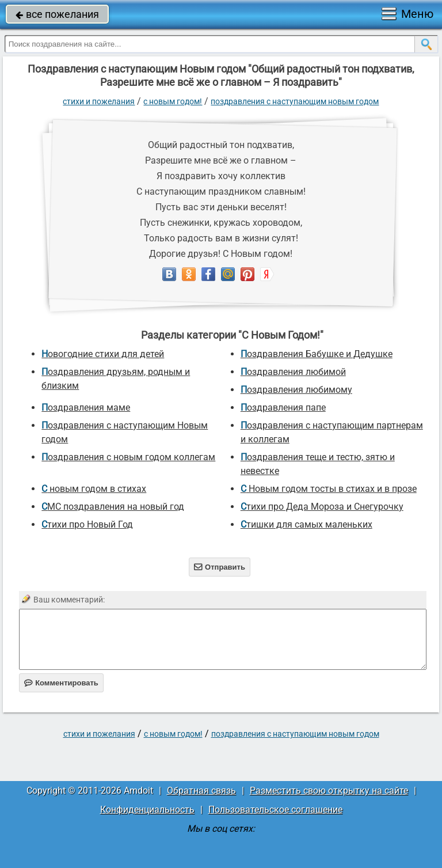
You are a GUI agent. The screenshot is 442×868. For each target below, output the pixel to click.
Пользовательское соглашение (275, 810)
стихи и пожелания (99, 101)
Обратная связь (201, 791)
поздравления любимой (293, 372)
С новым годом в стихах (94, 489)
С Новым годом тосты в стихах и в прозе (329, 489)
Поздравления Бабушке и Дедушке (317, 354)
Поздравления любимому (296, 390)
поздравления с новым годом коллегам (128, 457)
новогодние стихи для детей (103, 354)
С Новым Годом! (173, 101)
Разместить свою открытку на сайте (329, 791)
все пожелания (57, 14)
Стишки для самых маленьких (306, 524)
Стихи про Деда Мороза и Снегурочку (322, 507)
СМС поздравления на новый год (113, 507)
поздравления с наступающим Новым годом (295, 101)
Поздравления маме (86, 408)
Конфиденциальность (147, 810)
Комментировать (61, 683)
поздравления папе (283, 408)
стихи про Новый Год (87, 524)
